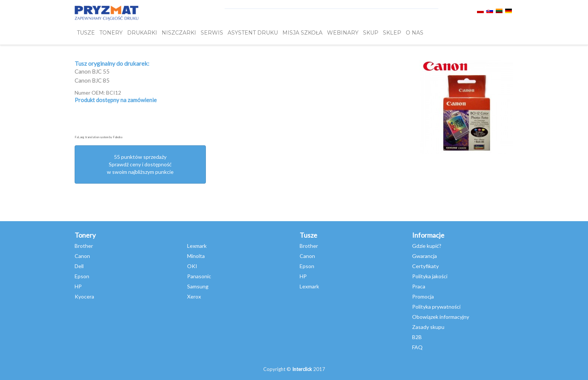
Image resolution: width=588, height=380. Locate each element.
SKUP (371, 33)
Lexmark (197, 246)
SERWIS (212, 33)
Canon (82, 256)
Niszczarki (179, 33)
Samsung (198, 286)
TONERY (111, 33)
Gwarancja (424, 256)
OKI (192, 266)
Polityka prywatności (436, 307)
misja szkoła (302, 33)
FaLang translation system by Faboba (98, 137)
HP (78, 286)
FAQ (417, 347)
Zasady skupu (428, 327)
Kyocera (84, 296)
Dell (79, 266)
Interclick (302, 369)
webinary (343, 33)
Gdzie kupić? (427, 246)
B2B (417, 337)
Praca (419, 286)
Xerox (194, 296)
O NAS (415, 33)
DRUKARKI (142, 33)
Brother (84, 246)
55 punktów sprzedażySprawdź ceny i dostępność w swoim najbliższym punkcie (140, 164)
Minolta (196, 256)
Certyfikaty (425, 266)
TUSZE (86, 33)
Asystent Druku (253, 33)
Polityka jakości (430, 276)
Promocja (423, 296)
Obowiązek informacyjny (441, 317)
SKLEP (392, 33)
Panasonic (199, 276)
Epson (82, 276)
